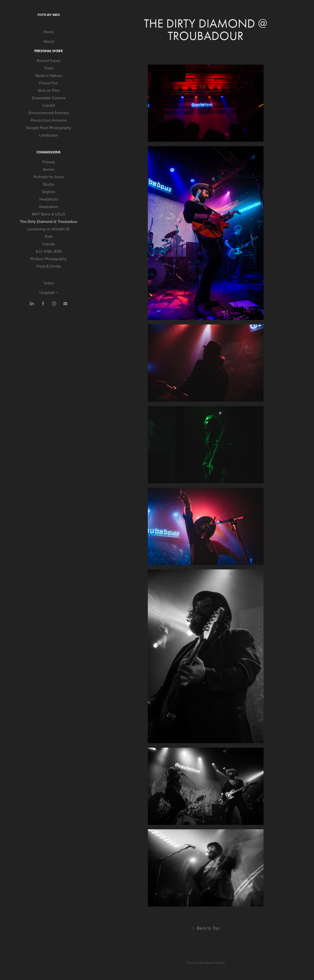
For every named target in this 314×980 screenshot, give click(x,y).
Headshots (49, 199)
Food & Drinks (49, 266)
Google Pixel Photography (49, 128)
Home (49, 32)
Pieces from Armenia (49, 120)
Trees (49, 68)
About (49, 41)
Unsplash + (49, 292)
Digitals (49, 192)
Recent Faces (49, 61)
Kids (49, 236)
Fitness (49, 162)
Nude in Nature (49, 75)
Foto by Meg (49, 15)
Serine (49, 169)
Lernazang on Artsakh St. (49, 229)
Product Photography (49, 259)
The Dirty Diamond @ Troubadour (49, 221)
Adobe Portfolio (214, 963)
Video (49, 283)
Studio (49, 184)
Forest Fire (49, 83)
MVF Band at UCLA (49, 214)
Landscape (49, 135)
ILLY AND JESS (49, 251)
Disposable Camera (49, 98)
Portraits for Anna (49, 177)
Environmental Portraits (49, 113)
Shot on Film (49, 90)
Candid (49, 105)
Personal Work (49, 51)
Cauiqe (49, 244)
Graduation (49, 207)
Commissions (49, 152)
